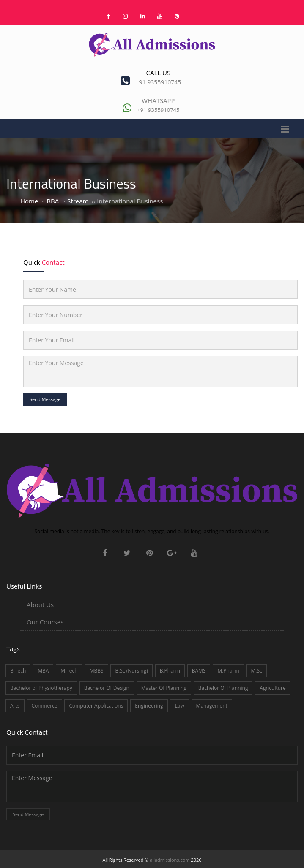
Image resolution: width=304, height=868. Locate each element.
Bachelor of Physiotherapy (41, 688)
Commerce (44, 706)
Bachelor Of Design (107, 688)
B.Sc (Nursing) (131, 671)
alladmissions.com (170, 860)
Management (212, 706)
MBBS (97, 671)
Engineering (149, 706)
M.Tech (69, 671)
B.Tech (18, 671)
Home (29, 201)
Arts (15, 706)
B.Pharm (170, 671)
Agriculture (273, 688)
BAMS (199, 671)
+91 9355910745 (159, 82)
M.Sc (257, 671)
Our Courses (45, 622)
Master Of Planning (164, 688)
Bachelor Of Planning (223, 688)
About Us (40, 605)
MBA (43, 671)
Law (179, 706)
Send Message (45, 399)
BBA (53, 201)
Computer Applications (96, 706)
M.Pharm (228, 671)
